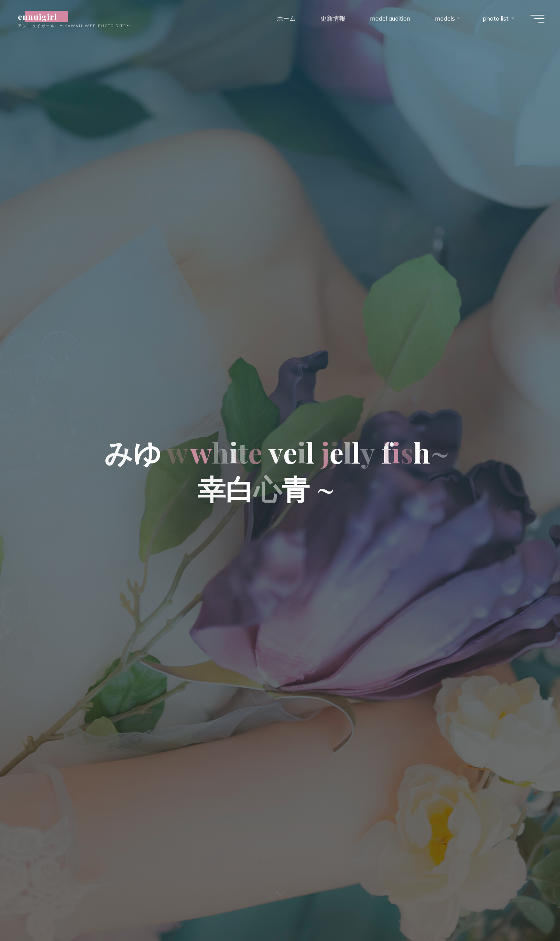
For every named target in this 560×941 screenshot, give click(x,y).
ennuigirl (42, 16)
